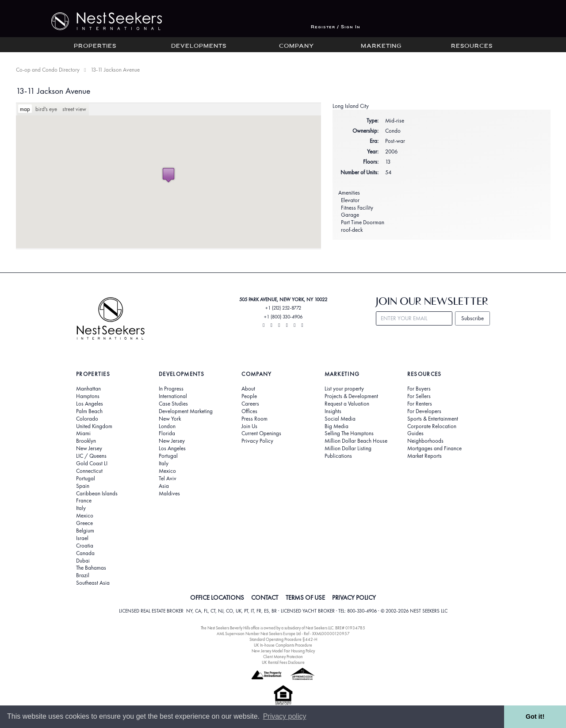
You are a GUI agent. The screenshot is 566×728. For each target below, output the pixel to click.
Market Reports (424, 456)
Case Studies (173, 404)
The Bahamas (91, 568)
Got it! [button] (535, 717)
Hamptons (88, 396)
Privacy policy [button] (285, 716)
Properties (95, 46)
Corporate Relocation (432, 426)
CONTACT (265, 598)
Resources (472, 46)
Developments (199, 46)
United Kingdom (94, 426)
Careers (250, 404)
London (167, 426)
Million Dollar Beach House (356, 441)
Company (296, 46)
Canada (85, 553)
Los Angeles (90, 404)
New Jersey (89, 448)
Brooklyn (86, 441)
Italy (81, 508)
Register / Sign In (336, 27)
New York (170, 419)
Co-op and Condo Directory (48, 70)
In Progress (171, 389)
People (249, 396)
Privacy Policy (257, 441)
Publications (338, 456)
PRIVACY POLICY (354, 598)
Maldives (169, 494)
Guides (415, 433)
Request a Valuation (347, 404)
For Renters (420, 404)
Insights (333, 411)
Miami (83, 433)
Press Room (254, 419)
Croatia (85, 546)
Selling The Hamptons (349, 433)
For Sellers (419, 396)
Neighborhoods (425, 441)
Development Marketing (186, 411)
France (84, 501)
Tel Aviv (168, 479)
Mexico (85, 516)
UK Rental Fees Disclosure (283, 662)
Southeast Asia (93, 583)
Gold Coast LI (92, 464)
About (248, 389)
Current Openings (261, 433)
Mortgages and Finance (434, 448)
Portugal (86, 479)
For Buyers (419, 389)
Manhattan (88, 389)
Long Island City (351, 106)
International (173, 396)
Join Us (249, 426)
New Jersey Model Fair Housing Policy (283, 651)
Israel (82, 538)
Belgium (85, 531)
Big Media (337, 426)
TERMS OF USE (305, 598)
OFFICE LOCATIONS (217, 598)
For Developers (424, 411)
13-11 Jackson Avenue (53, 91)
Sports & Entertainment (433, 419)
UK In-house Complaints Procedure (283, 645)
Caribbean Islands (97, 494)
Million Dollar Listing (348, 448)
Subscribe (472, 318)
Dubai (83, 561)
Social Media (340, 419)
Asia (164, 486)
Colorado (87, 419)
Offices (249, 411)
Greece (84, 523)
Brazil (83, 575)
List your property (344, 389)
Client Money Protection (283, 657)
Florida (167, 433)
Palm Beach (89, 411)
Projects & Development (351, 396)
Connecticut (89, 471)
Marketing (381, 46)
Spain (83, 486)
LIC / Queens (91, 456)
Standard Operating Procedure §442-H (283, 639)
